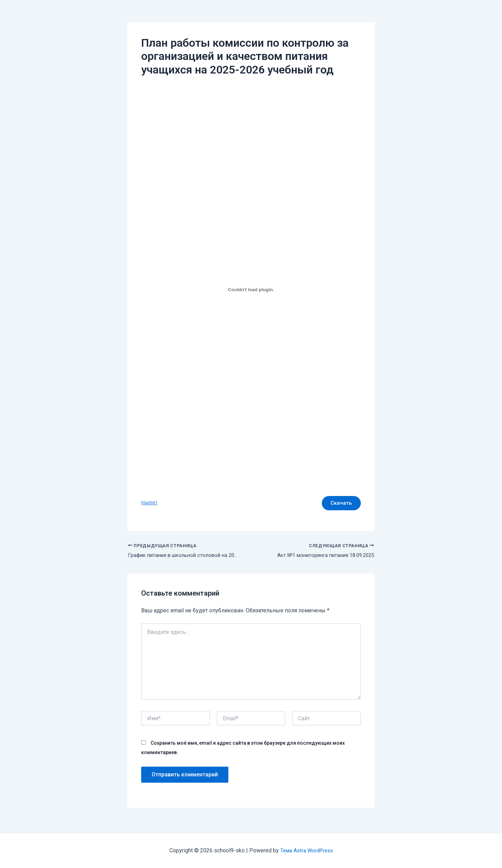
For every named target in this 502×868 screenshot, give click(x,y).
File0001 (150, 504)
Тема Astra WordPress (306, 850)
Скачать (339, 504)
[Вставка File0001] (251, 289)
